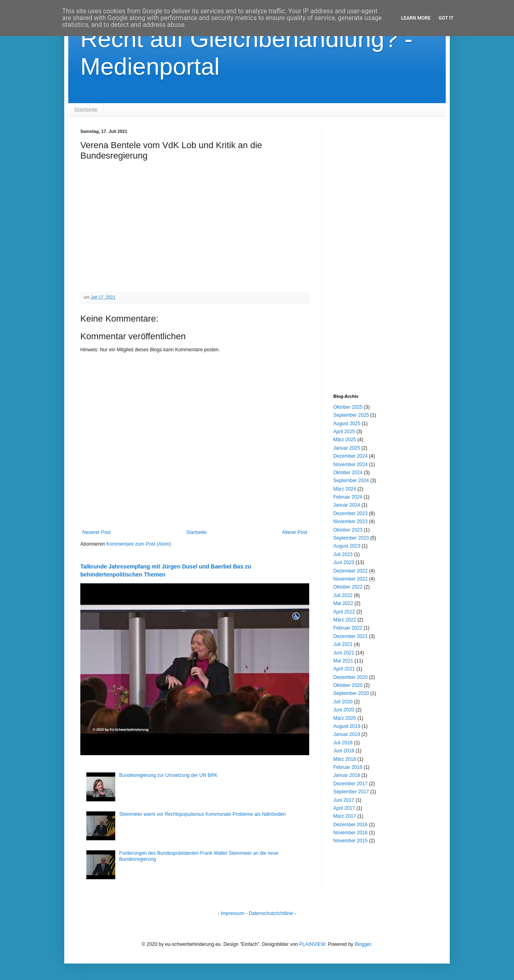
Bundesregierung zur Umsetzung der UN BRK (168, 775)
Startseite (86, 110)
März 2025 (345, 440)
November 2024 (350, 465)
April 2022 (344, 612)
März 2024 (345, 489)
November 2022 (350, 579)
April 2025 (344, 432)
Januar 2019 (347, 734)
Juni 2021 (344, 653)
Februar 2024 (348, 497)
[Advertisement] (383, 249)
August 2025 (347, 424)
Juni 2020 (344, 710)
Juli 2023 (343, 554)
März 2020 (345, 718)
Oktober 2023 (348, 530)
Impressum (233, 913)
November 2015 (350, 841)
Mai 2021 (343, 661)
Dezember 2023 (350, 513)
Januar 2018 (347, 775)
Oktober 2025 (348, 407)
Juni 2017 (344, 800)
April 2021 (344, 669)
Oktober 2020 (348, 685)
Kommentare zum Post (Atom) (139, 544)
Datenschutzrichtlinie (271, 913)
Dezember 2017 (350, 784)
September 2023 (351, 538)
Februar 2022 (348, 628)
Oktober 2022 (348, 587)
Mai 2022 (343, 603)
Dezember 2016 (350, 825)
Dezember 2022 (350, 571)
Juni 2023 (344, 562)
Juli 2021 (343, 644)
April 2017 (344, 808)
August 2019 (347, 726)
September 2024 (351, 481)
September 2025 (351, 415)
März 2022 (345, 620)
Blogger (363, 944)
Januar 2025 (347, 448)
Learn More (416, 18)
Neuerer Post (97, 532)
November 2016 (350, 833)
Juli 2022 (343, 595)
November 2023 (350, 522)
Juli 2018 (343, 743)
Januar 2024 (347, 505)
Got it (446, 18)
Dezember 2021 (350, 636)
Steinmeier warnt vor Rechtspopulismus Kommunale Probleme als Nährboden (203, 814)
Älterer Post (295, 532)
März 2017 (345, 816)
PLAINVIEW (312, 944)
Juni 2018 (344, 751)
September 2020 (351, 693)
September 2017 (351, 792)
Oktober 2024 (348, 473)
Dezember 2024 (350, 456)
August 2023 (347, 546)
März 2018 (345, 759)
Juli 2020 (343, 702)
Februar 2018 (348, 767)
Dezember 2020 (350, 677)
